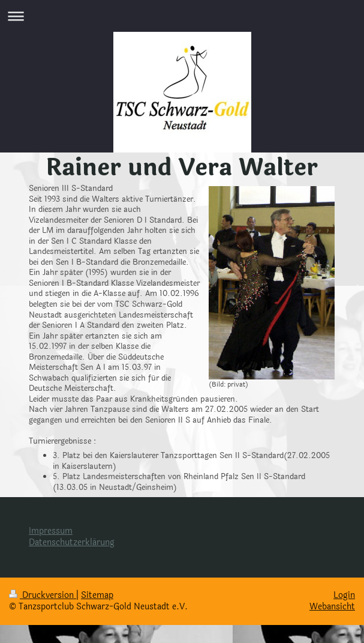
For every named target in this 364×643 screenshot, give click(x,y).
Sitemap (97, 595)
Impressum (51, 531)
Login (344, 595)
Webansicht (332, 607)
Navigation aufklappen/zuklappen (182, 16)
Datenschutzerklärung (72, 542)
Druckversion (43, 595)
